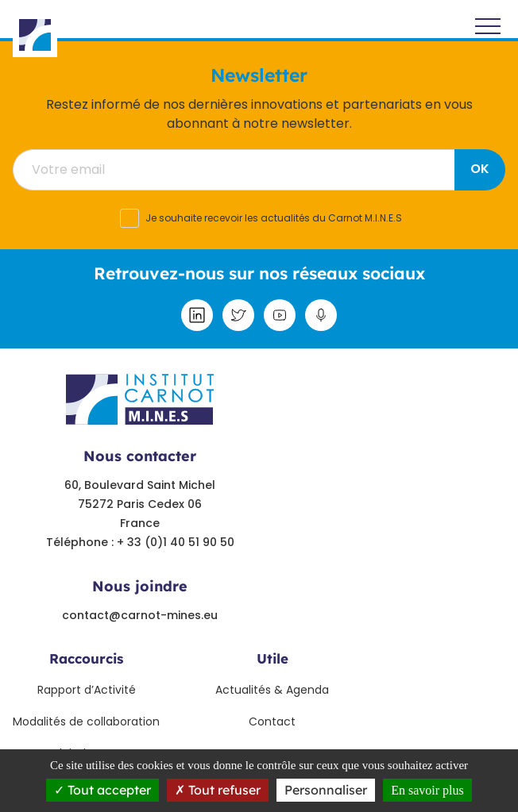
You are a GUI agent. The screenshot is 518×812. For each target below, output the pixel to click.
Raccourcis (86, 658)
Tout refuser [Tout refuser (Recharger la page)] (218, 790)
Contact (272, 722)
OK (480, 169)
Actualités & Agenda (272, 690)
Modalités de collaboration (86, 722)
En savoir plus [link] (427, 790)
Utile (273, 658)
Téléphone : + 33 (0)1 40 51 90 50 (140, 542)
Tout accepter (102, 790)
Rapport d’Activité (87, 690)
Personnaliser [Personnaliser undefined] (326, 790)
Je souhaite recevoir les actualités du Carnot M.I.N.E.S (274, 218)
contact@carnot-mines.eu (140, 615)
